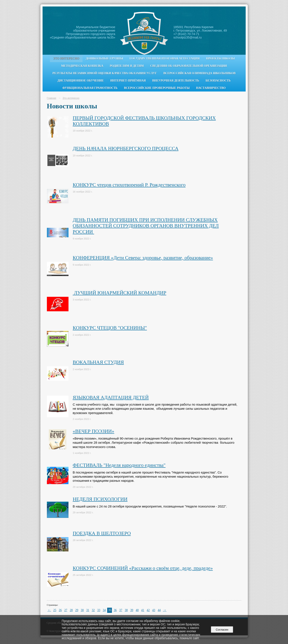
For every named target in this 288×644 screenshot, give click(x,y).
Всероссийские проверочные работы (157, 88)
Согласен (222, 630)
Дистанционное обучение (81, 81)
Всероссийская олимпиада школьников (199, 73)
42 (148, 610)
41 (143, 610)
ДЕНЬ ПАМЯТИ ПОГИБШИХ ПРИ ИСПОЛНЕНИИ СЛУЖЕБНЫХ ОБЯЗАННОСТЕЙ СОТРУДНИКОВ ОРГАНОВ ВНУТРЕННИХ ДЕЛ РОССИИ (146, 226)
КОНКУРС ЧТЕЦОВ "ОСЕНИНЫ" (110, 328)
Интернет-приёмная (128, 81)
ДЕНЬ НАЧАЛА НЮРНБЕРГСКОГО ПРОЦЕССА (126, 149)
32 (93, 610)
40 (137, 610)
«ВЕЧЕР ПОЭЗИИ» (94, 431)
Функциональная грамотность (90, 88)
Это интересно (66, 59)
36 (115, 610)
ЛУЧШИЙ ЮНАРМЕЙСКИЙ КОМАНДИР (120, 293)
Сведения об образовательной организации (189, 66)
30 (82, 610)
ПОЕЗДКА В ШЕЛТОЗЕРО (102, 533)
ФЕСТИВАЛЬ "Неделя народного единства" (119, 465)
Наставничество (211, 88)
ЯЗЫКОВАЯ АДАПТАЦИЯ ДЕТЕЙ (111, 397)
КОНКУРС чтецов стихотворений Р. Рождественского (129, 185)
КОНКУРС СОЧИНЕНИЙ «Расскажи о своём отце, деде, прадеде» (143, 568)
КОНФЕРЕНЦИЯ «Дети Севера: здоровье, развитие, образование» (143, 258)
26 (60, 610)
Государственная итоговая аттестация (165, 59)
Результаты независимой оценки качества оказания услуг (105, 73)
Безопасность (218, 81)
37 (121, 610)
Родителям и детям (127, 66)
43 (154, 610)
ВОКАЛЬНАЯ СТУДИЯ (98, 362)
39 (132, 610)
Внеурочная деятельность (176, 81)
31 (88, 610)
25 (55, 610)
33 (99, 610)
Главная (52, 98)
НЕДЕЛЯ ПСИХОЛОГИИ (100, 499)
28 (71, 610)
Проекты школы (220, 59)
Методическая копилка (82, 66)
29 (77, 610)
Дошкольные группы (104, 59)
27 (66, 610)
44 (159, 610)
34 (104, 610)
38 (126, 610)
